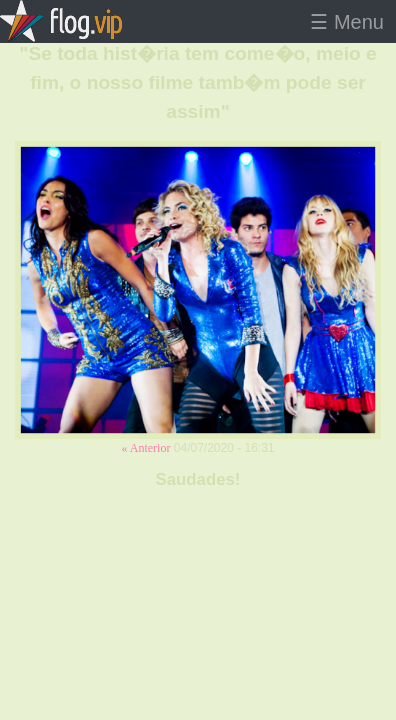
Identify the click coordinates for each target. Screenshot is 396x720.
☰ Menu (347, 22)
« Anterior (145, 448)
